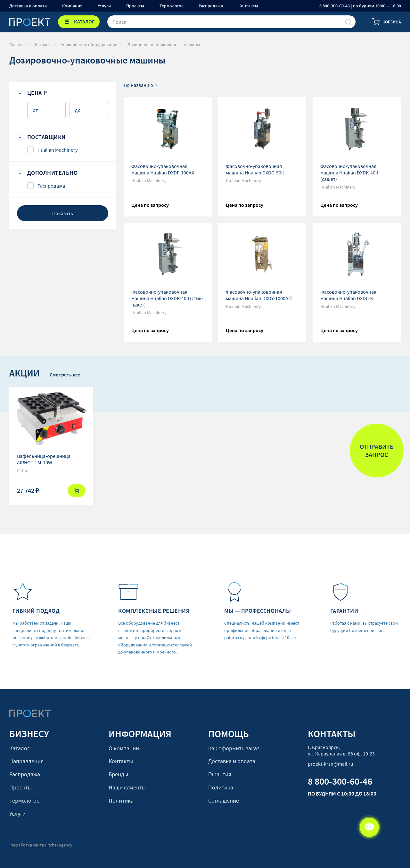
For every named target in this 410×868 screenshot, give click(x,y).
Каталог (43, 45)
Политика (121, 801)
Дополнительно (53, 173)
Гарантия (220, 774)
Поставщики (46, 137)
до (78, 110)
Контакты (248, 6)
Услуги (104, 6)
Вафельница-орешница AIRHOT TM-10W (44, 459)
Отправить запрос (377, 451)
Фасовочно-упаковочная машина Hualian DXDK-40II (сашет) (349, 173)
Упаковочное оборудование (89, 45)
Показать (63, 213)
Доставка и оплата (28, 6)
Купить (77, 491)
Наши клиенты (127, 787)
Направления (26, 761)
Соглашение (224, 801)
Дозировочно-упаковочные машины (164, 45)
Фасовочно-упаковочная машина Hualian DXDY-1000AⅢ (259, 295)
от (35, 110)
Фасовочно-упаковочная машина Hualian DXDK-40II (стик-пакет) (167, 298)
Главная (17, 45)
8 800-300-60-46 (340, 781)
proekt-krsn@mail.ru (331, 764)
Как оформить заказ (234, 748)
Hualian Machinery (57, 150)
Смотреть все (65, 375)
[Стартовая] (30, 21)
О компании (124, 748)
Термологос (171, 6)
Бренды (118, 774)
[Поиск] (348, 22)
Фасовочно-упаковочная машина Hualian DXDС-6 (348, 295)
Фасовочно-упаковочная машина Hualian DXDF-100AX (163, 169)
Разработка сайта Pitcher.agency (41, 845)
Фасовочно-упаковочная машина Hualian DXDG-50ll (255, 169)
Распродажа (211, 6)
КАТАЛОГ (84, 21)
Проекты (135, 6)
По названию (138, 85)
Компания (72, 6)
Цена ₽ (37, 93)
